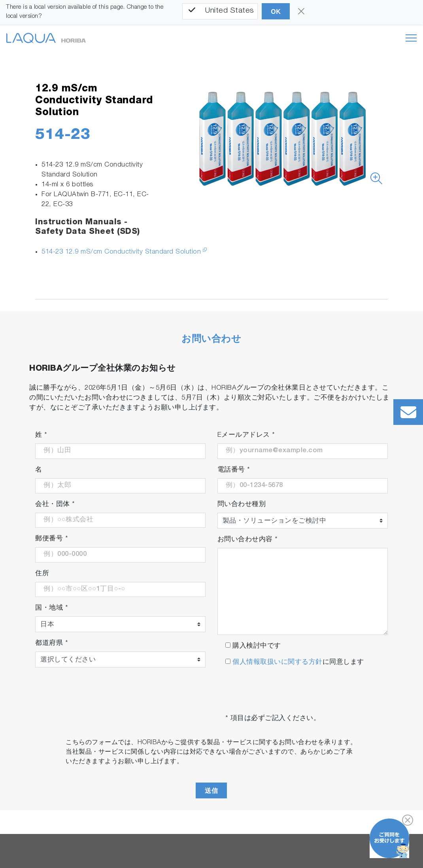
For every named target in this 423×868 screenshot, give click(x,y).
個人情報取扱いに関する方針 (277, 662)
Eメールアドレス (246, 435)
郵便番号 (52, 539)
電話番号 (234, 470)
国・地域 (52, 608)
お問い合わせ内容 (248, 540)
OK (276, 12)
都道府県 (52, 643)
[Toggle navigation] (411, 38)
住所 (42, 574)
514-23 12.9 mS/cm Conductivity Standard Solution (121, 252)
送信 (211, 791)
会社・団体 (55, 505)
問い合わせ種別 (242, 505)
